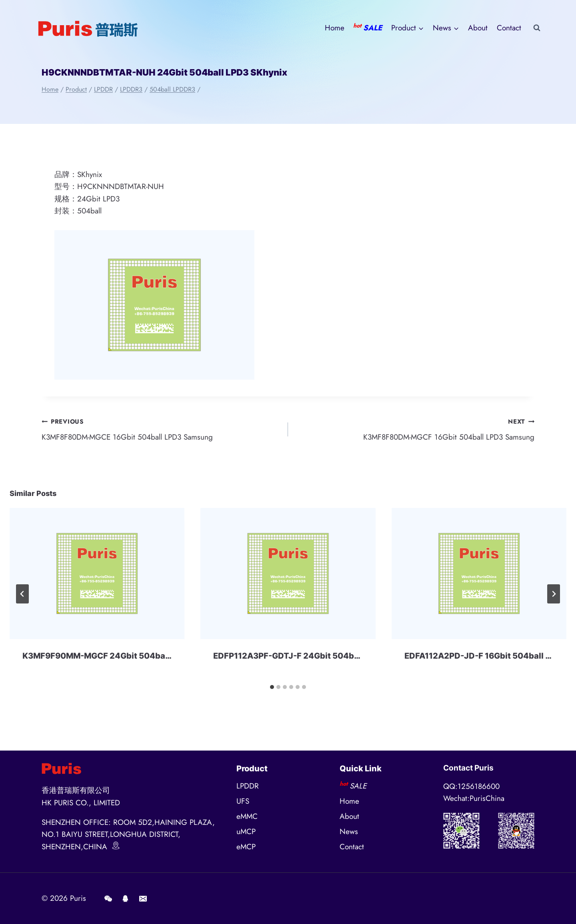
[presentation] (97, 574)
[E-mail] (143, 898)
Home (335, 28)
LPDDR (248, 786)
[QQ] (126, 898)
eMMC (247, 816)
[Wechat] (108, 898)
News (349, 831)
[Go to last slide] (22, 594)
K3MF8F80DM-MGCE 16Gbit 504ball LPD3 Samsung (161, 429)
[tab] (272, 687)
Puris (78, 898)
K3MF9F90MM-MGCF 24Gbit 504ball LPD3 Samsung (127, 656)
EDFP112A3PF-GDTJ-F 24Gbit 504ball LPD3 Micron (314, 656)
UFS (243, 801)
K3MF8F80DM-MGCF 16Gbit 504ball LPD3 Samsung (415, 429)
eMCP (246, 847)
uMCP (246, 831)
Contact (509, 28)
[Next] (554, 594)
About (478, 28)
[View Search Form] (537, 28)
